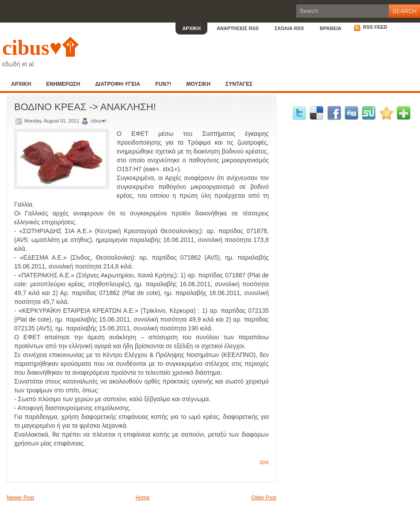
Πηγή (264, 462)
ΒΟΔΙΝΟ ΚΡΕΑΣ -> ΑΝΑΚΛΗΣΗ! (85, 107)
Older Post (264, 498)
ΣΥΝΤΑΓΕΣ (239, 84)
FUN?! (163, 84)
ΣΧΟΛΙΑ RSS (289, 28)
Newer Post (20, 498)
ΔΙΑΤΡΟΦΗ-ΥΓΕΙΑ (118, 84)
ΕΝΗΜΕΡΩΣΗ (63, 84)
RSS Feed (370, 27)
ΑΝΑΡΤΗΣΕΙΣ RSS (238, 28)
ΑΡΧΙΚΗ (191, 28)
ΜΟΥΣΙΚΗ (198, 84)
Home (143, 498)
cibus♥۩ (40, 48)
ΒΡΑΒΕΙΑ (330, 28)
